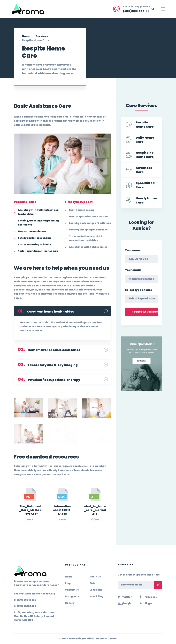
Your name (133, 254)
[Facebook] (149, 597)
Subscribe (158, 585)
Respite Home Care (145, 124)
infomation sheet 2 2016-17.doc (62, 510)
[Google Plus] (127, 603)
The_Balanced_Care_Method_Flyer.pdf (30, 510)
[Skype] (146, 603)
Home (26, 36)
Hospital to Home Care (145, 155)
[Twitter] (125, 597)
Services (42, 36)
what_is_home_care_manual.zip (95, 510)
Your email (133, 274)
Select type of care (138, 294)
